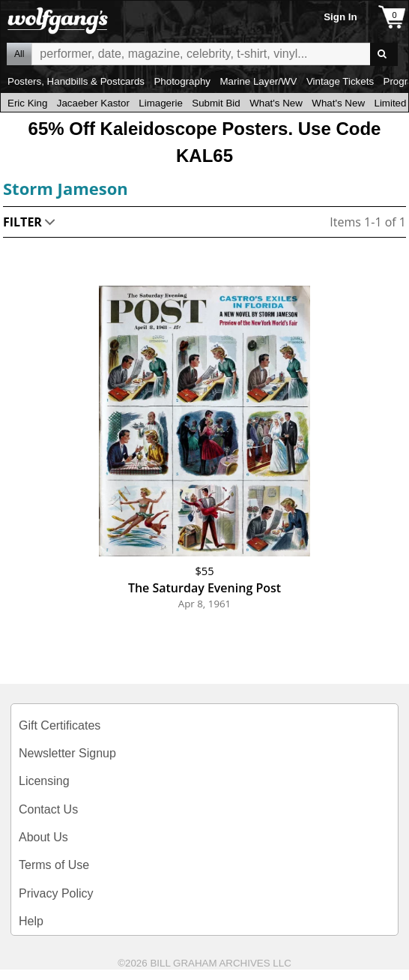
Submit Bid (216, 103)
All (19, 54)
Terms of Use (54, 865)
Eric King (27, 103)
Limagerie (161, 103)
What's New (276, 103)
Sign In (340, 17)
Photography (182, 81)
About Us (43, 837)
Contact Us (48, 809)
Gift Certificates (60, 725)
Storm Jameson (66, 188)
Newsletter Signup (67, 753)
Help (31, 921)
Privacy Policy (56, 893)
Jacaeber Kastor (93, 103)
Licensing (44, 781)
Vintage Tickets (340, 81)
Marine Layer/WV (258, 81)
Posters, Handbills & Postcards (76, 81)
